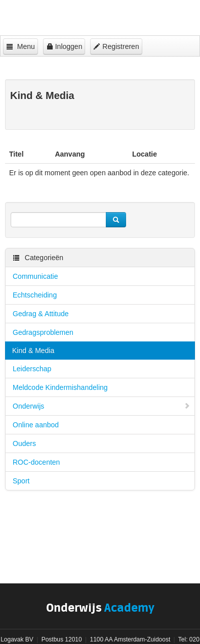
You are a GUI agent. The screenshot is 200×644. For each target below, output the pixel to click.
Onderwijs (102, 406)
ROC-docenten (36, 462)
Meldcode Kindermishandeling (60, 387)
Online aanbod (36, 425)
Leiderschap (32, 369)
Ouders (24, 443)
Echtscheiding (35, 295)
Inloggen (64, 46)
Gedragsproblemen (43, 332)
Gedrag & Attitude (41, 314)
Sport (21, 481)
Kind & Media (33, 351)
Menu (21, 46)
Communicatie (35, 276)
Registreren (116, 46)
